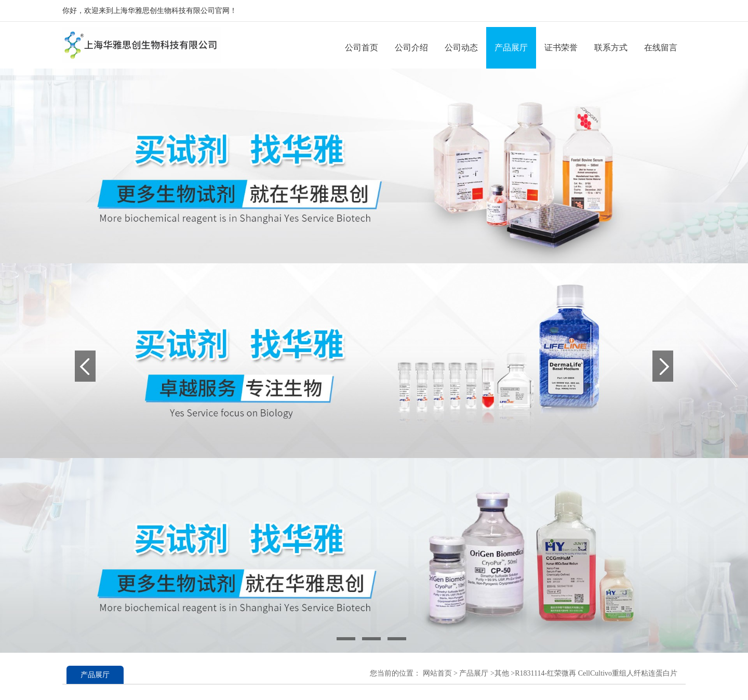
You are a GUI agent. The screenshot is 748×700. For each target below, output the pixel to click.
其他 (502, 673)
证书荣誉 (561, 48)
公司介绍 (411, 48)
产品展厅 (511, 48)
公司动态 (461, 48)
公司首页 (362, 48)
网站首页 (437, 673)
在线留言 (661, 48)
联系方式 (611, 48)
